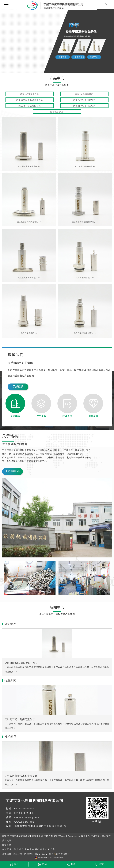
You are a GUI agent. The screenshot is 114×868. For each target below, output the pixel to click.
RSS (38, 854)
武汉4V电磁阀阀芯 (84, 94)
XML (44, 854)
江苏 (16, 849)
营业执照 (7, 841)
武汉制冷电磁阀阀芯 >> (85, 166)
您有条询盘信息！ (59, 854)
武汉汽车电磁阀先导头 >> (85, 333)
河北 (42, 849)
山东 (47, 849)
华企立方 (106, 836)
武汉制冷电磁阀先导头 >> (29, 166)
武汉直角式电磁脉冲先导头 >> (85, 222)
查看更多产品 (57, 112)
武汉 (22, 849)
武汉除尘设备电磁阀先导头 (30, 100)
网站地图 (29, 854)
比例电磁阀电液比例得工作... (21, 663)
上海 (27, 849)
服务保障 (93, 416)
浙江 (37, 849)
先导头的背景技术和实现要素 (21, 776)
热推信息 (7, 854)
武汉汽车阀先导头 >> (85, 278)
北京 (32, 849)
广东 (53, 849)
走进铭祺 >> (12, 471)
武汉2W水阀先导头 (30, 94)
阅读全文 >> (11, 672)
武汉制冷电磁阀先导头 (84, 106)
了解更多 (18, 386)
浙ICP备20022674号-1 (56, 836)
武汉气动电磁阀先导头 (84, 100)
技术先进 (67, 416)
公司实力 (15, 416)
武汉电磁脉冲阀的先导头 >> (29, 222)
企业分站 (18, 854)
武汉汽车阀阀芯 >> (29, 333)
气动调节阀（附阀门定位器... (21, 719)
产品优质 (41, 416)
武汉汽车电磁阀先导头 (30, 106)
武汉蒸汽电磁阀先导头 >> (29, 278)
